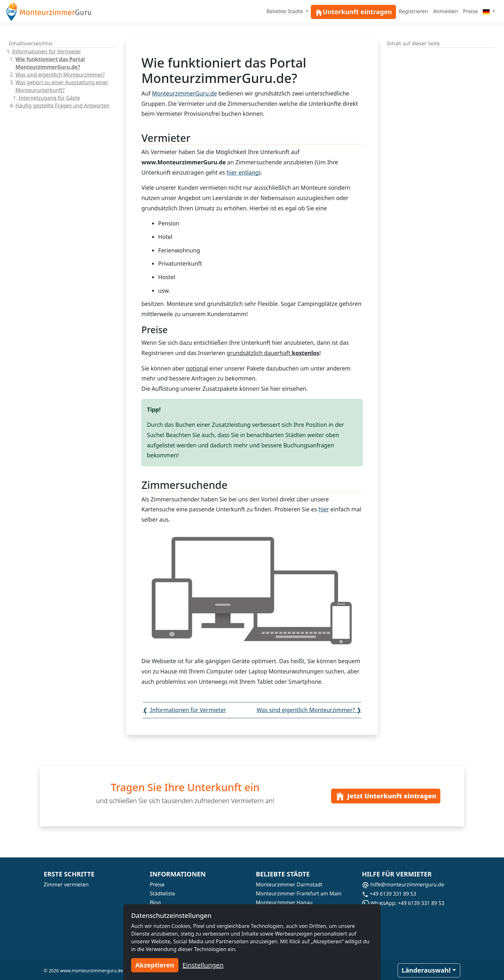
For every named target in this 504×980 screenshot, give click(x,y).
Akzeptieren (155, 965)
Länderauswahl (426, 970)
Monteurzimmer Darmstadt (289, 884)
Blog (155, 902)
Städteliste (162, 893)
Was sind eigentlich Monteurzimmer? (60, 75)
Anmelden (446, 11)
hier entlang (243, 172)
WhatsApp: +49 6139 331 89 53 (403, 903)
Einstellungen (203, 965)
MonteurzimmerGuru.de (184, 93)
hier (275, 389)
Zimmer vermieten (66, 884)
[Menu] (489, 11)
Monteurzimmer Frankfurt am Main (299, 893)
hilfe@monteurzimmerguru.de (403, 884)
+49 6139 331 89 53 (389, 894)
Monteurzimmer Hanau (284, 902)
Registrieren (413, 11)
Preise (471, 11)
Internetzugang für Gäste (49, 98)
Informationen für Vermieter (47, 51)
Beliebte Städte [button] (285, 11)
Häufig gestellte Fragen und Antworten (63, 105)
